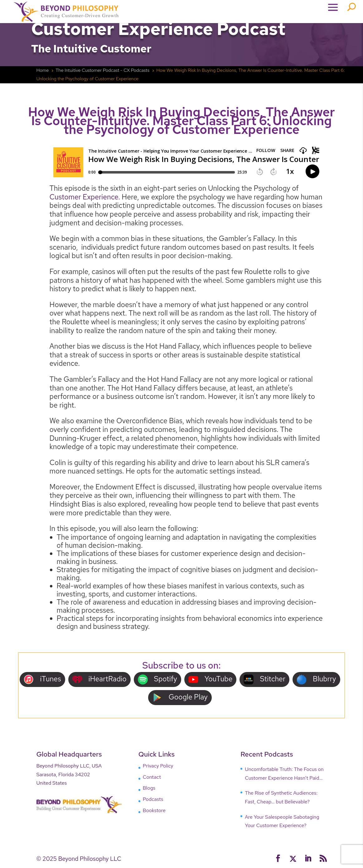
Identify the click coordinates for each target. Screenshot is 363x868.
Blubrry (316, 679)
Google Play (180, 697)
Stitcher (264, 679)
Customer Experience (84, 197)
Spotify (157, 679)
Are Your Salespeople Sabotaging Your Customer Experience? (282, 821)
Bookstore (154, 810)
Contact (152, 777)
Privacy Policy (158, 766)
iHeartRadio (99, 679)
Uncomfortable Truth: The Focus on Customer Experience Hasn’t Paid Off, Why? (284, 774)
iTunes (42, 679)
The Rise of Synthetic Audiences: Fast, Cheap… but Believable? (281, 797)
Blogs (149, 788)
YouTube (211, 679)
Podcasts (153, 799)
